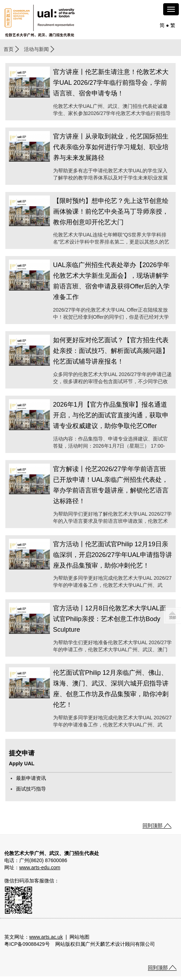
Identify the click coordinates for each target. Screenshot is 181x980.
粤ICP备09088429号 (27, 944)
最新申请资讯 (31, 778)
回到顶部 (152, 825)
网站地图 (79, 937)
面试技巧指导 (31, 789)
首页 (9, 49)
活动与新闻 (36, 49)
